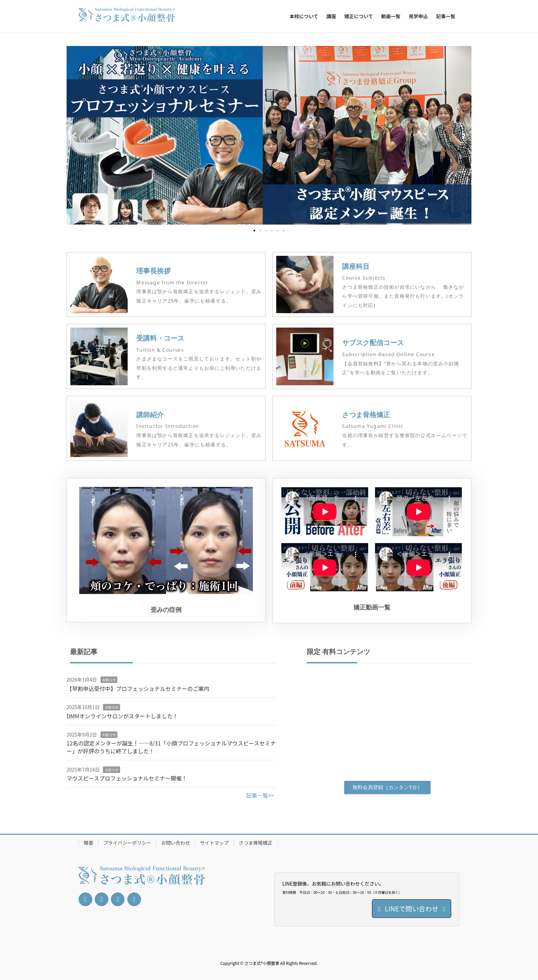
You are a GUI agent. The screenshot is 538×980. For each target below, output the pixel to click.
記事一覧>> (260, 795)
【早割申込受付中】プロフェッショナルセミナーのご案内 (138, 688)
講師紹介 (150, 415)
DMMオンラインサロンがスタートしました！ (122, 716)
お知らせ (109, 680)
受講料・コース (160, 338)
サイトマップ (214, 843)
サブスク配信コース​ (373, 343)
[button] (74, 135)
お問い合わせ (176, 843)
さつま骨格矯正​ (366, 415)
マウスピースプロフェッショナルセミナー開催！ (127, 778)
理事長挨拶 (153, 271)
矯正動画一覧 (372, 607)
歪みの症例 (166, 610)
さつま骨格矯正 (256, 843)
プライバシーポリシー (127, 843)
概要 (89, 843)
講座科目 (356, 266)
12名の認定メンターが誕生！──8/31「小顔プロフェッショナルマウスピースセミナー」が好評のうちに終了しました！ (171, 747)
